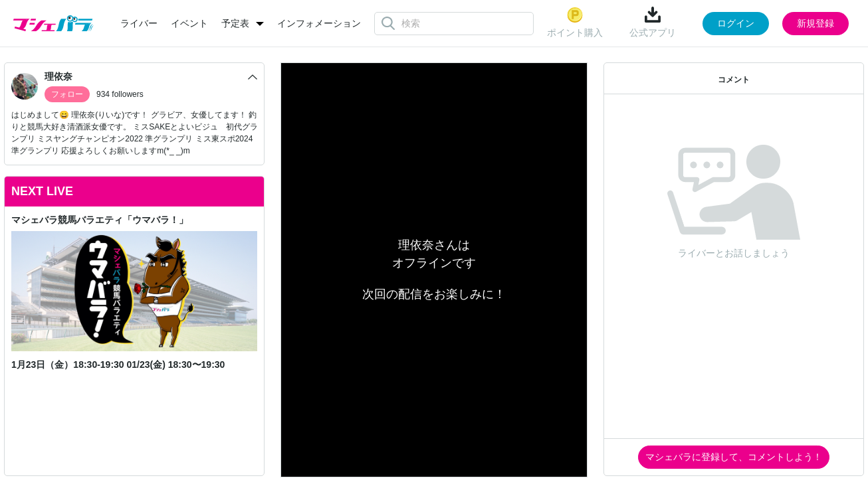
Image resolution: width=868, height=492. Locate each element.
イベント (189, 23)
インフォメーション (319, 23)
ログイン (736, 23)
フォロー (67, 94)
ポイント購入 (575, 22)
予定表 (235, 23)
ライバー (139, 23)
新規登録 (815, 23)
